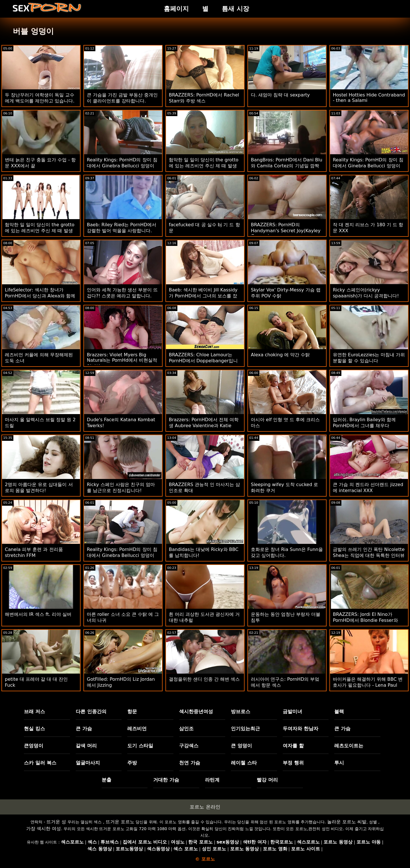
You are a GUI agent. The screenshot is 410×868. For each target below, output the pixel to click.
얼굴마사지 (88, 763)
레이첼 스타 (244, 763)
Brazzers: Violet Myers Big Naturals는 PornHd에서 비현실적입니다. (122, 360)
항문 (132, 711)
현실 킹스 (34, 729)
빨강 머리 (267, 780)
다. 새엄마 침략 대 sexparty (280, 95)
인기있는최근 (245, 729)
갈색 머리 (86, 746)
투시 (339, 763)
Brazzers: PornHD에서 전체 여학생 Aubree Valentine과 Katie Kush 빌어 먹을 (204, 426)
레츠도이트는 (349, 746)
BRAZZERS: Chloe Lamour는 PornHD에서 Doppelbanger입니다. (203, 361)
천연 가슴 (190, 763)
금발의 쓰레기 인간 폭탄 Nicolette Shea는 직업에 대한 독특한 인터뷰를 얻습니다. (369, 555)
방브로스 (241, 711)
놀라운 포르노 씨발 (347, 822)
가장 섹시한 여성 (44, 829)
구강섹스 (189, 746)
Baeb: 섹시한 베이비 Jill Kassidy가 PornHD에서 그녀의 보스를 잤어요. (203, 296)
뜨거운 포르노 (120, 822)
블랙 (339, 711)
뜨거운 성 (56, 822)
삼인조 (186, 729)
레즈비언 (137, 729)
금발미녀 (292, 711)
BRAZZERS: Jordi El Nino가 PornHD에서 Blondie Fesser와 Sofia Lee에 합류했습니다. (365, 620)
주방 (132, 763)
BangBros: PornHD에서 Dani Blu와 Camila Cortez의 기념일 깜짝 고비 (287, 166)
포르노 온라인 (205, 807)
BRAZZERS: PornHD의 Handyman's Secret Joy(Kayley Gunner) (286, 230)
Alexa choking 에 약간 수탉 (280, 355)
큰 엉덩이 (241, 746)
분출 (106, 780)
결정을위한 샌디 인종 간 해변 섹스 (204, 679)
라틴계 (212, 780)
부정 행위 (293, 763)
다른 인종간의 (91, 711)
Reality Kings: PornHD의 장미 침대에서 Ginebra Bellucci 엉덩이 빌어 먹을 (122, 166)
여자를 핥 (293, 746)
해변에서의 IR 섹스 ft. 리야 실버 (38, 614)
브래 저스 (34, 711)
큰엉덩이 (34, 746)
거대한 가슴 (166, 780)
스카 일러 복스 (40, 763)
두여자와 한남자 (301, 729)
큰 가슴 (84, 729)
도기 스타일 (140, 746)
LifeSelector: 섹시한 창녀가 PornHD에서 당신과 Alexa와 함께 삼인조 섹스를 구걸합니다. (40, 296)
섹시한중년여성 (196, 711)
